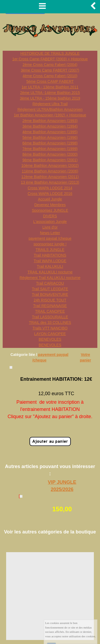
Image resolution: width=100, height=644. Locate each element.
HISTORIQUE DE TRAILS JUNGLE (50, 53)
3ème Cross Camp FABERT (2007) (50, 70)
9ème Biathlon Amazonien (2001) (50, 160)
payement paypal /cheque (50, 238)
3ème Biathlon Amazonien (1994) (50, 126)
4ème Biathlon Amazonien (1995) (50, 132)
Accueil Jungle (50, 199)
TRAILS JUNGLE (50, 250)
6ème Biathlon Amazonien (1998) (50, 143)
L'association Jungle (50, 222)
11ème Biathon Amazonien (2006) (50, 171)
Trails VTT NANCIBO (50, 328)
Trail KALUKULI (50, 266)
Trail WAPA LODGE (50, 261)
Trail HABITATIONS (50, 255)
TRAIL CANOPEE (50, 311)
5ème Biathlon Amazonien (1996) (50, 138)
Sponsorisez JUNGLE (50, 210)
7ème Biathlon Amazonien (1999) (50, 149)
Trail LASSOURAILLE (50, 317)
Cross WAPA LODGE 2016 (50, 194)
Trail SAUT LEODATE (50, 289)
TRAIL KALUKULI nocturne (50, 272)
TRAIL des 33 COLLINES (50, 323)
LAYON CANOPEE (50, 334)
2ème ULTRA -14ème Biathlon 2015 (50, 93)
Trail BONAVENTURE (50, 294)
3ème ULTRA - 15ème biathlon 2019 (50, 98)
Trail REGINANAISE (50, 306)
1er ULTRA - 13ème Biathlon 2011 (50, 87)
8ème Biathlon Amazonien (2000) (50, 154)
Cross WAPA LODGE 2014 (50, 188)
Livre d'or (50, 227)
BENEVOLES (50, 339)
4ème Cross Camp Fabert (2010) (50, 76)
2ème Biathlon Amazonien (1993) (50, 121)
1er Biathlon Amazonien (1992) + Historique (50, 115)
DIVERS (50, 216)
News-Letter (50, 233)
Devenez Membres (50, 205)
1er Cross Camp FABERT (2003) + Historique (50, 59)
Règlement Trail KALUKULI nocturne (50, 278)
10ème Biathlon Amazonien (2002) (50, 166)
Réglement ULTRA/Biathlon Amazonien (50, 109)
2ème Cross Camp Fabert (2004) (50, 65)
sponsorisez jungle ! (50, 244)
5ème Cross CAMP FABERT (50, 81)
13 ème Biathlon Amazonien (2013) (50, 182)
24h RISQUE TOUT (50, 300)
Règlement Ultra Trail (50, 104)
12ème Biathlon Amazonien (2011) (50, 177)
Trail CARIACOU (50, 283)
